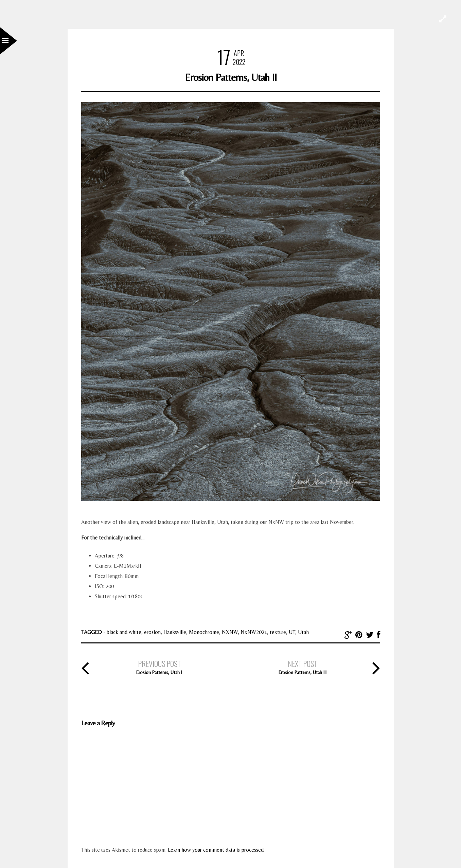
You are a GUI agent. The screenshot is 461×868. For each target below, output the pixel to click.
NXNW (230, 632)
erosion (152, 632)
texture (278, 632)
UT (292, 632)
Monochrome (204, 632)
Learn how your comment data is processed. (216, 850)
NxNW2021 (254, 632)
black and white (124, 632)
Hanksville (175, 632)
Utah (303, 632)
